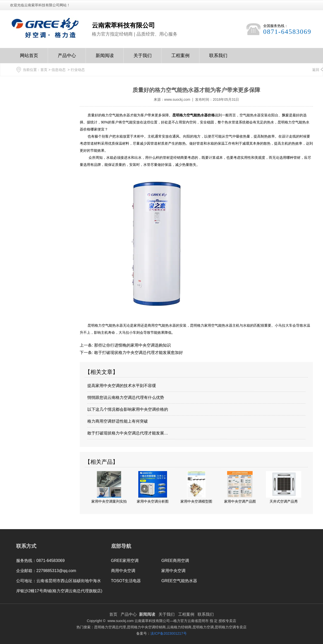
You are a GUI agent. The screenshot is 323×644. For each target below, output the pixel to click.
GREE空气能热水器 (179, 581)
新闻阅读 (105, 58)
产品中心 (67, 58)
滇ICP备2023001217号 (168, 633)
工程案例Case (180, 58)
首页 (44, 70)
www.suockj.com (177, 99)
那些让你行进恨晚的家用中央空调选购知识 (132, 345)
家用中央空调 (173, 571)
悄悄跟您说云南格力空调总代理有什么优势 (126, 397)
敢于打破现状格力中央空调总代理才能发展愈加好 (138, 353)
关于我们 (143, 58)
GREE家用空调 (125, 561)
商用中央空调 (123, 571)
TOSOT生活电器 (126, 581)
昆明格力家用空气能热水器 (211, 325)
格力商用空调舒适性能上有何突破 (118, 421)
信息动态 (59, 70)
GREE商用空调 (175, 561)
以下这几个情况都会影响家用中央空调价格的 (128, 409)
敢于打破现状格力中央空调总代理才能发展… (128, 433)
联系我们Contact (218, 58)
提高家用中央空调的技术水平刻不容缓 (122, 386)
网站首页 (29, 58)
